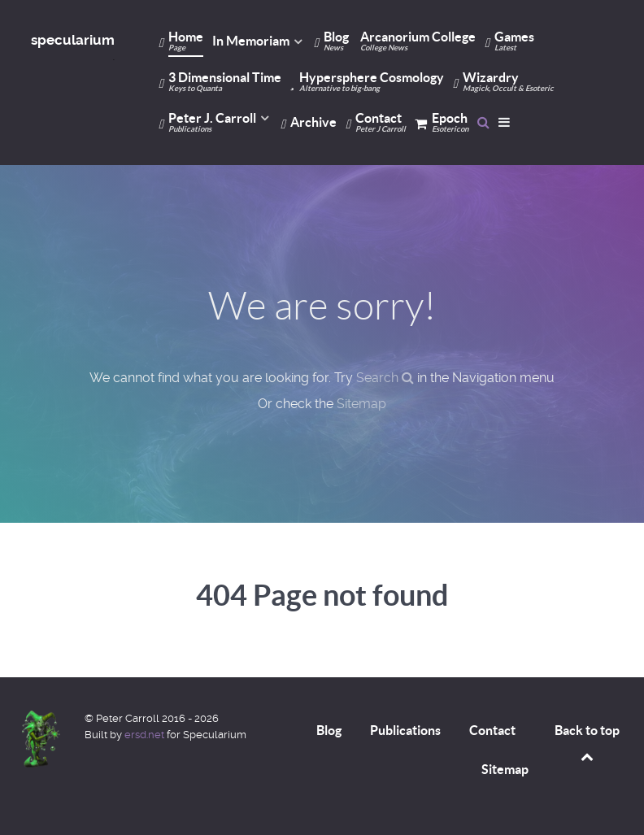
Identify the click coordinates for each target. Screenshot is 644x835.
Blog (329, 730)
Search (385, 378)
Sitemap (361, 404)
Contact (492, 730)
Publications (405, 730)
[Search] (483, 122)
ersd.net (144, 735)
